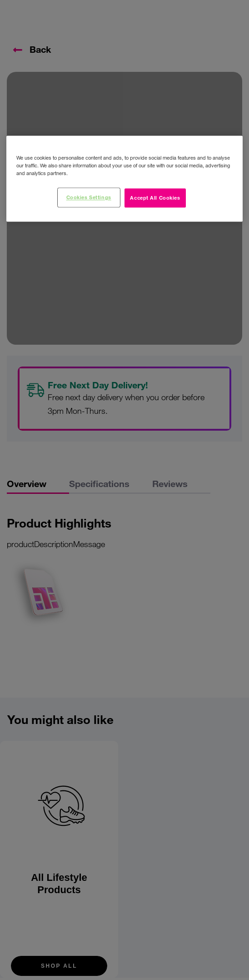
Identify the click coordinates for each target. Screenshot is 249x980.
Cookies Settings (89, 197)
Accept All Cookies (155, 198)
